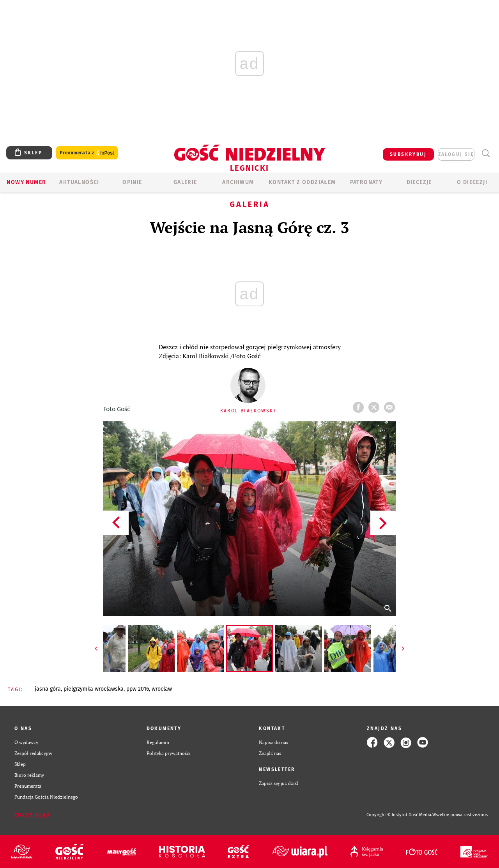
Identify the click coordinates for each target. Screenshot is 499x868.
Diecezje (419, 182)
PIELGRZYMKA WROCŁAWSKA (94, 689)
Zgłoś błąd (32, 815)
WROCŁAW (162, 689)
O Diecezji (472, 182)
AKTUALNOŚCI (79, 182)
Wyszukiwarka (486, 153)
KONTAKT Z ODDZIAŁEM (302, 182)
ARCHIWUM (238, 182)
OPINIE (132, 182)
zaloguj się (456, 154)
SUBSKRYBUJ (408, 154)
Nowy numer (26, 182)
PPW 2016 (138, 689)
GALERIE (185, 182)
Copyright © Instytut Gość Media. (399, 815)
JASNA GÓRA (48, 689)
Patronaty (366, 182)
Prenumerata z (87, 153)
